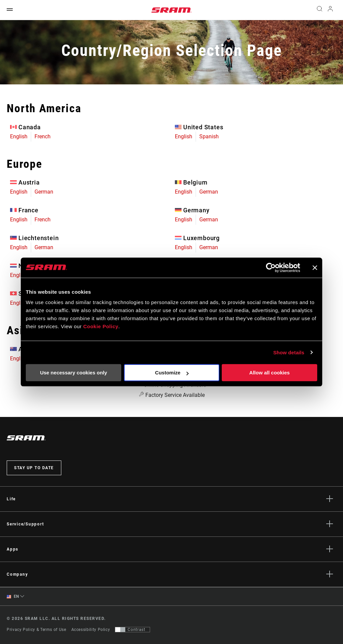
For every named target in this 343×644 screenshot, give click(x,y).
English (19, 136)
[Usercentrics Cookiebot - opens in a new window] (271, 268)
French (43, 136)
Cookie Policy (101, 326)
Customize (172, 373)
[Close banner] (315, 268)
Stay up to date (34, 468)
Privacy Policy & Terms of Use (37, 630)
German (44, 192)
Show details (289, 352)
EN (13, 597)
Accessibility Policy (91, 630)
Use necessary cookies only (73, 373)
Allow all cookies (269, 373)
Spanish (209, 136)
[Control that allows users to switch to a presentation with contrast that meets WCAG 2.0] (132, 630)
